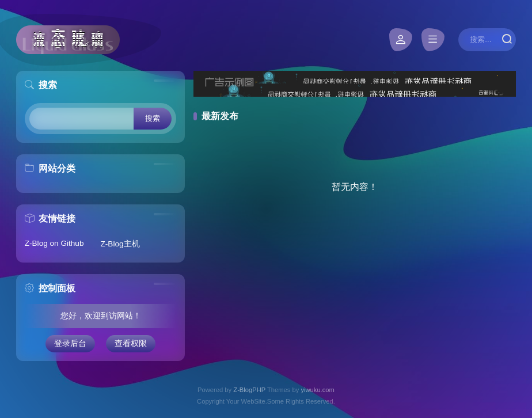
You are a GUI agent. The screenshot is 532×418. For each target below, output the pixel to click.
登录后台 (70, 343)
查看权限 (131, 343)
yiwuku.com (317, 390)
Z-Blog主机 (120, 244)
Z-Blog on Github (54, 243)
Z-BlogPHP (249, 390)
